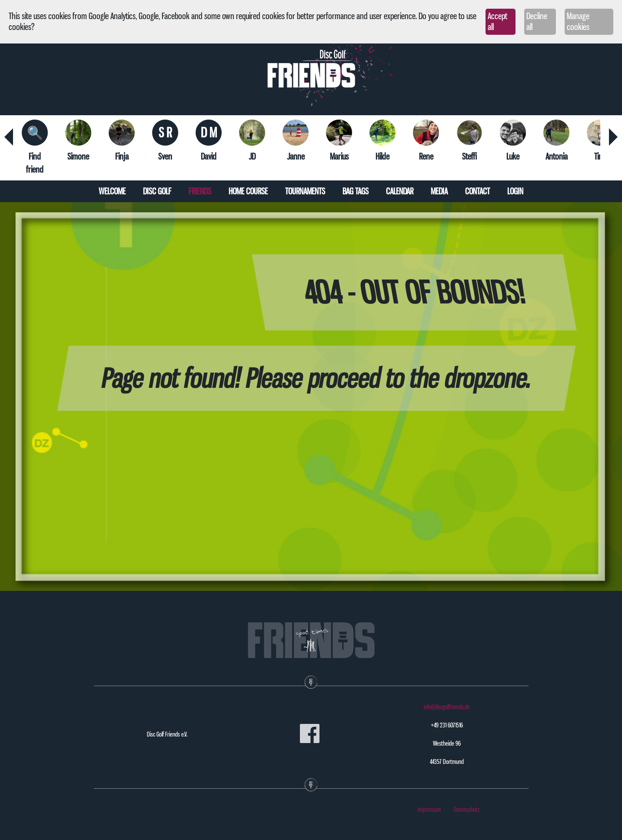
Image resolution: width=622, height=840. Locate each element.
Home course (248, 191)
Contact (477, 191)
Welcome (112, 191)
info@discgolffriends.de (447, 707)
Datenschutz (467, 810)
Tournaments (305, 191)
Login (515, 191)
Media (439, 191)
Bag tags (356, 191)
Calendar (400, 191)
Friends (200, 191)
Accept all (497, 22)
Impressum (429, 810)
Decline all (537, 22)
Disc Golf (157, 191)
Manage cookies (578, 22)
